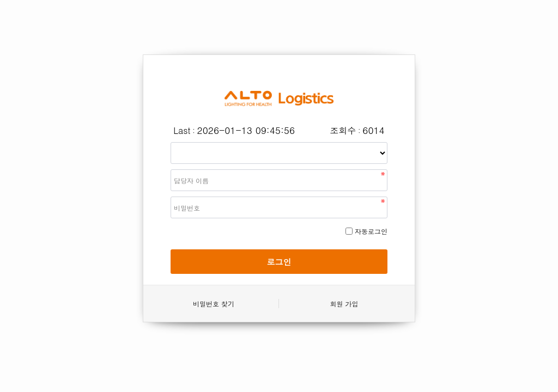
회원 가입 (344, 304)
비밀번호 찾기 (214, 304)
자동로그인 (371, 231)
